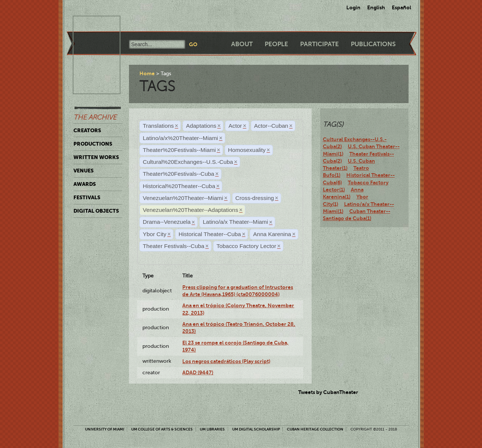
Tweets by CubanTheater (328, 392)
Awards (85, 184)
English (376, 7)
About (242, 44)
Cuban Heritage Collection (315, 429)
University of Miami (105, 429)
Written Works (96, 157)
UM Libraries (212, 429)
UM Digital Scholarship (256, 429)
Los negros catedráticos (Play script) (226, 361)
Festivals (87, 197)
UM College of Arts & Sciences (162, 429)
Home (147, 73)
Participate (319, 44)
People (276, 44)
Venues (84, 171)
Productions (93, 144)
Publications (373, 44)
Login (353, 7)
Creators (87, 130)
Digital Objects (96, 211)
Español (401, 7)
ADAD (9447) (198, 372)
